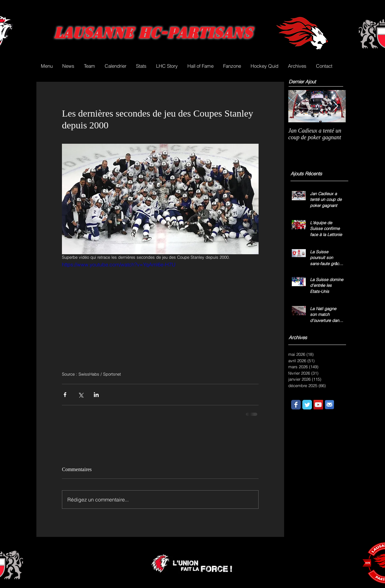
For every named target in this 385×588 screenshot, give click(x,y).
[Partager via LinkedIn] (96, 395)
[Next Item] (336, 106)
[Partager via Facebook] (65, 395)
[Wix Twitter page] (307, 405)
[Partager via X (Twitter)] (81, 395)
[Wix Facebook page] (296, 405)
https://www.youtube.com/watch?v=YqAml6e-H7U (119, 264)
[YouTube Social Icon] (318, 405)
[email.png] (329, 405)
